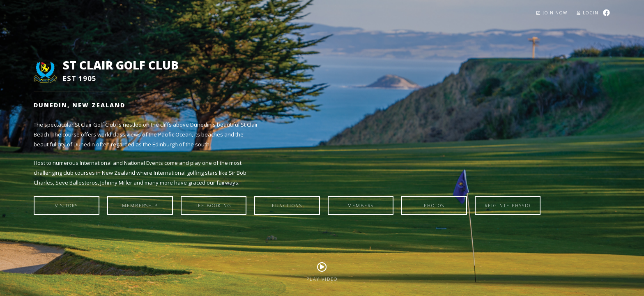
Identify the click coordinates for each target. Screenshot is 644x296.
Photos (434, 205)
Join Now (552, 13)
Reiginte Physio (508, 205)
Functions (287, 205)
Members (361, 205)
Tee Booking (213, 205)
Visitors (67, 205)
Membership (140, 205)
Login (588, 13)
